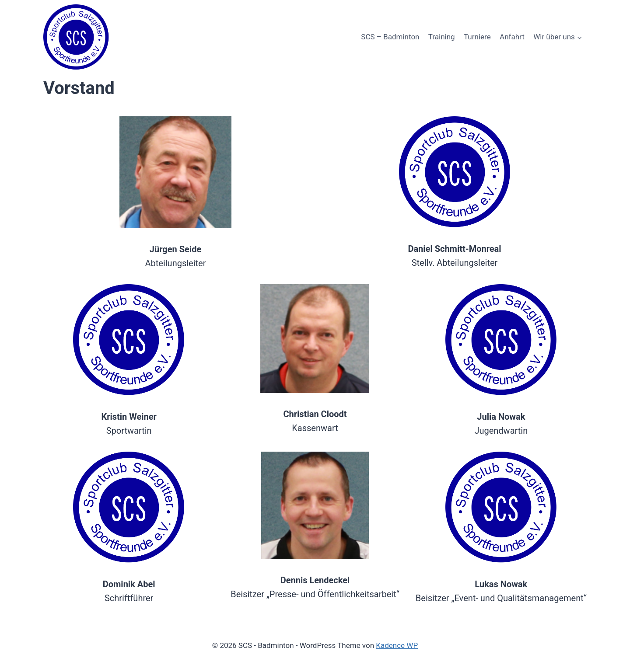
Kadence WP (397, 645)
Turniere (477, 37)
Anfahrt (512, 37)
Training (442, 37)
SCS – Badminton (390, 37)
